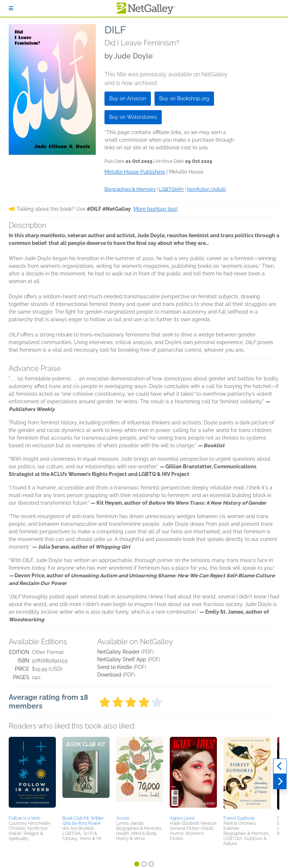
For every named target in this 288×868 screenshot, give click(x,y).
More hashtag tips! (156, 209)
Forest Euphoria (239, 818)
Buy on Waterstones (133, 117)
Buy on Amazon (128, 98)
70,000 (123, 818)
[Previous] (280, 766)
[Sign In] (11, 8)
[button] (32, 775)
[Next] (280, 782)
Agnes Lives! (182, 818)
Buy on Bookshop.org (184, 98)
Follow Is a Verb (24, 818)
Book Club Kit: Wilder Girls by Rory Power (83, 821)
